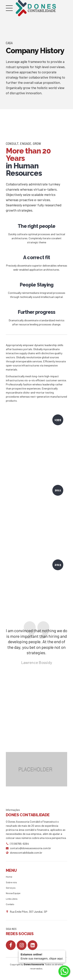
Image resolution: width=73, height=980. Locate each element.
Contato (10, 904)
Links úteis (12, 899)
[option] (36, 769)
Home (9, 877)
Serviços (11, 888)
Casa (9, 43)
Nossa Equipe (13, 893)
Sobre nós (11, 882)
